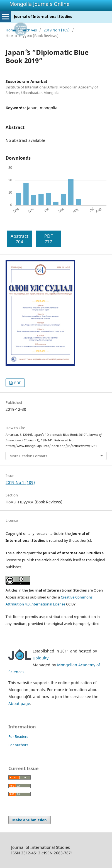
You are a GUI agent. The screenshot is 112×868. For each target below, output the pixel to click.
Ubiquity (41, 658)
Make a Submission (30, 820)
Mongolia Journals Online (39, 4)
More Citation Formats (28, 456)
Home (11, 30)
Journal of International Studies (43, 16)
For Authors (18, 745)
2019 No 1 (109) (57, 30)
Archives (30, 30)
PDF (17, 383)
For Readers (18, 736)
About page (19, 703)
